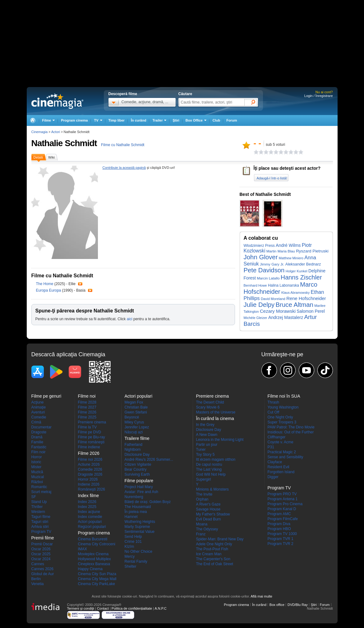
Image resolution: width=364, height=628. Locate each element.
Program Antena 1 (283, 499)
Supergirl (204, 479)
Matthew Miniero (291, 258)
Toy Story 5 (205, 455)
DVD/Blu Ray (298, 605)
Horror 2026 (88, 479)
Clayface (275, 462)
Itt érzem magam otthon (216, 459)
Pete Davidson (264, 270)
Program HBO (279, 529)
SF (34, 497)
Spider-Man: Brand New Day (220, 539)
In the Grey (205, 425)
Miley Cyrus (134, 422)
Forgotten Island (281, 472)
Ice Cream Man (209, 554)
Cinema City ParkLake (97, 584)
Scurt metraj (41, 492)
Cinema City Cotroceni (97, 544)
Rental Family (136, 561)
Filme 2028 (87, 402)
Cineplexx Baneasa (94, 564)
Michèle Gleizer (256, 318)
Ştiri (176, 120)
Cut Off (274, 412)
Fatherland (134, 445)
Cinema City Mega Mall (97, 579)
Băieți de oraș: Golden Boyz (148, 502)
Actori (56, 132)
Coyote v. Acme (281, 442)
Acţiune (38, 402)
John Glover (261, 257)
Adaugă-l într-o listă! (272, 178)
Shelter (131, 566)
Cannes (38, 564)
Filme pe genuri (46, 396)
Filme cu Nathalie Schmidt (123, 145)
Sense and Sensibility (286, 457)
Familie (37, 442)
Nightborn (133, 450)
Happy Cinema (90, 569)
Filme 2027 (87, 407)
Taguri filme (41, 517)
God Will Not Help (211, 474)
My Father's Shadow (213, 514)
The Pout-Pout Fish (212, 549)
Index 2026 (87, 502)
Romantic (39, 487)
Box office (277, 605)
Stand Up (39, 502)
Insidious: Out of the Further (291, 432)
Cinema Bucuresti (93, 539)
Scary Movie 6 (208, 407)
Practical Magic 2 (282, 452)
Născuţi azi (134, 432)
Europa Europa (49, 290)
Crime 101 (133, 542)
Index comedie (90, 517)
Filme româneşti (91, 442)
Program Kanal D (282, 509)
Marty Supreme (137, 527)
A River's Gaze (208, 504)
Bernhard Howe (255, 285)
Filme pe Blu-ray (92, 437)
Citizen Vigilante (138, 464)
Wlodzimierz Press (259, 246)
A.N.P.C (160, 608)
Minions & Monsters (212, 489)
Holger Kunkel (297, 271)
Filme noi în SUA (284, 396)
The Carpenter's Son (213, 559)
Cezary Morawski (278, 311)
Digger (273, 477)
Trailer (80, 284)
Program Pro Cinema (285, 504)
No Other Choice (138, 552)
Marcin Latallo (268, 278)
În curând (139, 120)
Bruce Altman (295, 305)
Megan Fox (134, 402)
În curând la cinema (215, 418)
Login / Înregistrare (319, 96)
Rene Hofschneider (306, 298)
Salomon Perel (311, 311)
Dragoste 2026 (90, 474)
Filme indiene (89, 447)
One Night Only (280, 417)
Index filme (89, 496)
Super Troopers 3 (282, 422)
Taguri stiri (40, 522)
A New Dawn (207, 435)
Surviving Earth (137, 474)
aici (130, 319)
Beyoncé (132, 417)
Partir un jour (207, 445)
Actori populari (90, 522)
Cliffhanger (277, 437)
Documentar (41, 427)
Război (37, 482)
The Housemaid (138, 507)
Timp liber (117, 120)
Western (38, 512)
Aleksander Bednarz (303, 264)
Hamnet (131, 517)
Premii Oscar (42, 544)
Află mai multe (261, 596)
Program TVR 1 (281, 539)
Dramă (37, 437)
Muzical (38, 477)
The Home (45, 284)
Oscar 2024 (41, 559)
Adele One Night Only (214, 544)
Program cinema (74, 120)
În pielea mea (136, 512)
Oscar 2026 (41, 549)
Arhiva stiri (40, 527)
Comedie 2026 (90, 469)
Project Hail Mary (139, 487)
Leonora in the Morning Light (220, 440)
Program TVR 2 (281, 544)
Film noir (39, 452)
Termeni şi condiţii (81, 608)
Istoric (36, 462)
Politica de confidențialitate (132, 608)
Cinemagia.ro (57, 101)
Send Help (133, 537)
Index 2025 (87, 507)
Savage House (208, 509)
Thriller (37, 507)
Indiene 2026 (89, 484)
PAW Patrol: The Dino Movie (291, 427)
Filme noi (87, 396)
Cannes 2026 (42, 569)
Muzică (37, 472)
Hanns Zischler (301, 277)
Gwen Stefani (136, 412)
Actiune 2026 (89, 464)
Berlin (36, 579)
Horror (37, 457)
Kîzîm (129, 547)
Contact (103, 608)
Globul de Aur (43, 574)
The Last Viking (209, 469)
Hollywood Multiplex (94, 559)
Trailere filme (137, 438)
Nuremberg (134, 497)
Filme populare (139, 481)
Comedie (39, 417)
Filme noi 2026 (90, 459)
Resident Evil (279, 467)
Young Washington (283, 407)
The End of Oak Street (215, 564)
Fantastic (39, 447)
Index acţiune (89, 512)
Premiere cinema (92, 422)
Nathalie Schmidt (64, 143)
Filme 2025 (87, 417)
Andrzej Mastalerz (286, 317)
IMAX (83, 549)
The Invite (204, 494)
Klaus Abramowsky (295, 293)
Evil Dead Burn (209, 519)
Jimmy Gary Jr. (272, 264)
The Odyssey (207, 529)
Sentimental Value (140, 532)
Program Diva (279, 524)
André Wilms (288, 245)
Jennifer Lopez (137, 427)
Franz (201, 534)
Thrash (273, 402)
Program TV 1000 (282, 534)
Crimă (36, 422)
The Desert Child (210, 402)
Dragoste (39, 432)
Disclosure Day (137, 455)
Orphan (202, 499)
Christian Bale (136, 407)
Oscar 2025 (41, 554)
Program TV (41, 532)
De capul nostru (209, 464)
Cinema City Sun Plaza (97, 574)
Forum (232, 120)
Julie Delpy (259, 305)
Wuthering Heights (140, 522)
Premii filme (43, 538)
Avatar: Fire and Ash (142, 492)
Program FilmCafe (283, 519)
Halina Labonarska (283, 285)
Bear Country (136, 469)
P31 (271, 447)
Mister (37, 467)
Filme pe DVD (90, 432)
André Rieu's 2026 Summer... (149, 459)
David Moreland (273, 299)
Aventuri (38, 412)
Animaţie (39, 407)
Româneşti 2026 (92, 489)
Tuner (201, 450)
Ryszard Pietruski (312, 251)
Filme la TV (87, 427)
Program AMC (279, 514)
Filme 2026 (87, 412)
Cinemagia (40, 132)
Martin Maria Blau (281, 251)
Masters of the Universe (216, 412)
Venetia (38, 584)
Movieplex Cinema (93, 554)
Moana (202, 524)
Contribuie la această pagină (124, 168)
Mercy (130, 556)
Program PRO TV (282, 494)
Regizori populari (92, 527)
